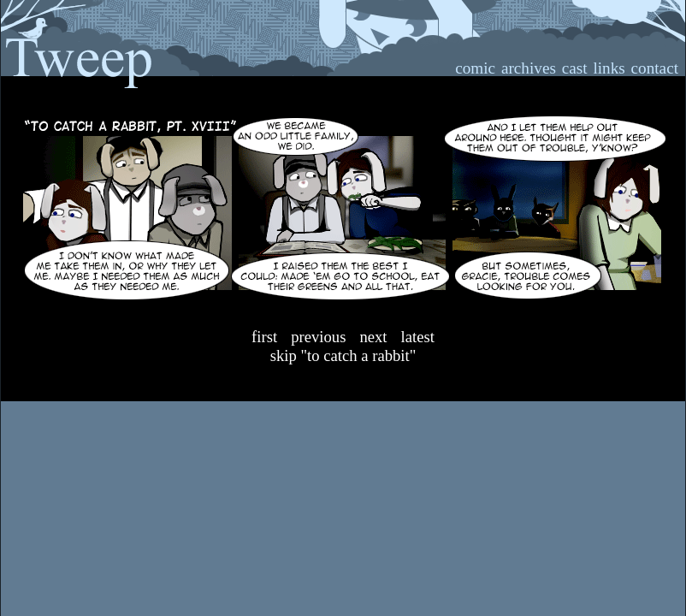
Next (373, 337)
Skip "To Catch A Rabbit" (343, 355)
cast (575, 68)
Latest (418, 337)
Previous (318, 337)
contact (655, 68)
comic (475, 68)
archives (529, 68)
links (609, 68)
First (264, 337)
